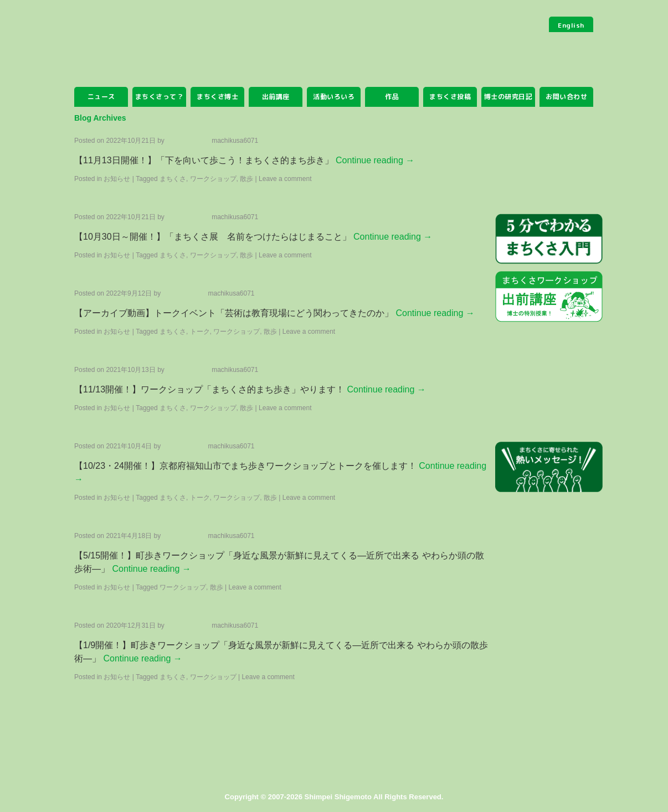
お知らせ (117, 179)
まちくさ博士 (217, 97)
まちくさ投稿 (450, 97)
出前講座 (276, 97)
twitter (549, 689)
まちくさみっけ (549, 353)
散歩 (270, 332)
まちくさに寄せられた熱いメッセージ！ (549, 468)
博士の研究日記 (508, 97)
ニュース (101, 97)
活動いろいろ (334, 97)
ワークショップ (213, 677)
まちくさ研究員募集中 (549, 525)
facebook (549, 730)
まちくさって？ (160, 97)
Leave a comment (285, 179)
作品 (392, 97)
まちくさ (160, 60)
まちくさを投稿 (549, 161)
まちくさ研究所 (549, 410)
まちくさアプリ (549, 582)
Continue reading (375, 160)
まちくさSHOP (549, 639)
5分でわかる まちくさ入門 (549, 240)
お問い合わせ (566, 97)
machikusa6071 (235, 141)
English (571, 25)
